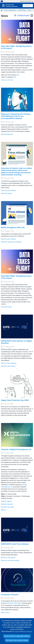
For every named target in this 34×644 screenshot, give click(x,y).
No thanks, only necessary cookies (17, 640)
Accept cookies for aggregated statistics (17, 636)
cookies (17, 631)
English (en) (27, 6)
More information (6, 307)
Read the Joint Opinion (8, 366)
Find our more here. (7, 80)
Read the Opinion (7, 193)
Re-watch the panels (8, 507)
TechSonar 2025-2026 (14, 603)
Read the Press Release (9, 363)
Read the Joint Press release (10, 561)
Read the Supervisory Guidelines (11, 242)
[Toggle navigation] (3, 6)
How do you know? (27, 1)
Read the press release (8, 191)
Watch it (4, 510)
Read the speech (6, 501)
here (18, 75)
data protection (27, 631)
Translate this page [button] (23, 15)
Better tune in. (5, 613)
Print (32, 15)
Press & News (22, 10)
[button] (15, 15)
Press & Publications (10, 10)
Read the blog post (7, 134)
